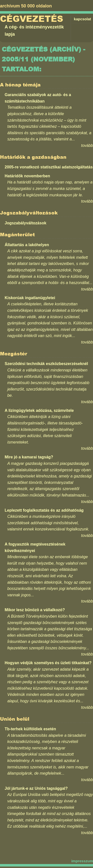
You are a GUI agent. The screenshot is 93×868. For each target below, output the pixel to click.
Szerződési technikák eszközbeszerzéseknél (46, 364)
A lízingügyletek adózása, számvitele (39, 410)
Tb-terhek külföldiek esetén (30, 729)
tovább (87, 145)
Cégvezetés (32, 19)
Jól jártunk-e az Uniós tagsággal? (36, 788)
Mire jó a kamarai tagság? (29, 457)
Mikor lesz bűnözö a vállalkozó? (35, 610)
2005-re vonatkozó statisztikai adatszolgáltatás (49, 167)
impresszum (82, 861)
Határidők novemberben (27, 176)
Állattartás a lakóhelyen (27, 245)
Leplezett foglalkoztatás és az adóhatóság (44, 510)
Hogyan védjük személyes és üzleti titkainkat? (48, 663)
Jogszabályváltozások (26, 223)
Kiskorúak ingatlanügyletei (30, 298)
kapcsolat (82, 19)
